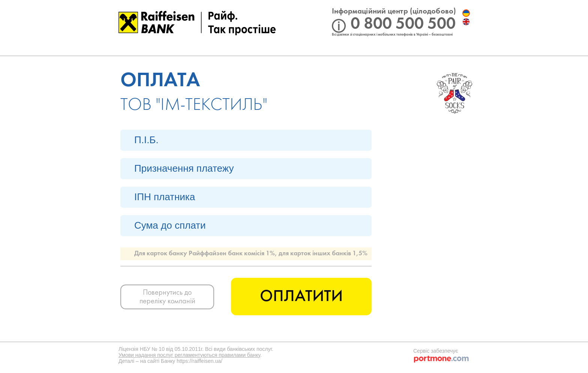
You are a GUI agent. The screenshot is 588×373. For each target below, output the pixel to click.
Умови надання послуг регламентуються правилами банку (189, 355)
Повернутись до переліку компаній (167, 297)
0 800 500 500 (403, 24)
